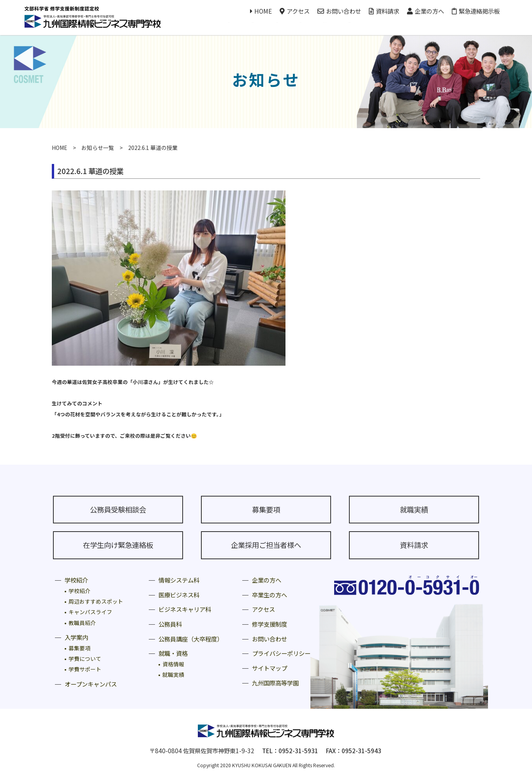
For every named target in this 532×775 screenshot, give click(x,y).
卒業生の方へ (270, 595)
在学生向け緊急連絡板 (118, 545)
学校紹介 (76, 580)
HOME (261, 11)
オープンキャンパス (91, 684)
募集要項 (266, 509)
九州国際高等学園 (275, 683)
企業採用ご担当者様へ (266, 545)
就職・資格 (173, 653)
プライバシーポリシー (281, 653)
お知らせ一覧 (98, 148)
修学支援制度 (270, 624)
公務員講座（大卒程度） (191, 639)
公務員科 (170, 624)
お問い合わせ (339, 11)
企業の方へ (425, 11)
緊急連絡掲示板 (476, 11)
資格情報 (173, 664)
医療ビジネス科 (179, 595)
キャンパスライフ (90, 612)
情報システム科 (179, 580)
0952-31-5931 (298, 750)
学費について (85, 659)
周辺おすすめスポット (96, 601)
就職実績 (414, 509)
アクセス (295, 11)
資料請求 (384, 11)
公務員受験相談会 (118, 509)
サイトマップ (270, 668)
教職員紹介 (82, 623)
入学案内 (76, 637)
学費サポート (85, 669)
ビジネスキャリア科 (185, 609)
